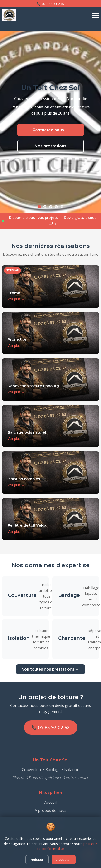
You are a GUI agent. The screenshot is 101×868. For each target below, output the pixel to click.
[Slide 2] (45, 207)
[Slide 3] (51, 207)
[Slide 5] (62, 207)
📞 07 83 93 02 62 (51, 4)
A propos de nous (50, 810)
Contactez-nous (50, 826)
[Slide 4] (56, 207)
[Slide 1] (39, 207)
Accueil (50, 802)
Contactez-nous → (50, 130)
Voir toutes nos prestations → (50, 669)
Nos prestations (50, 146)
